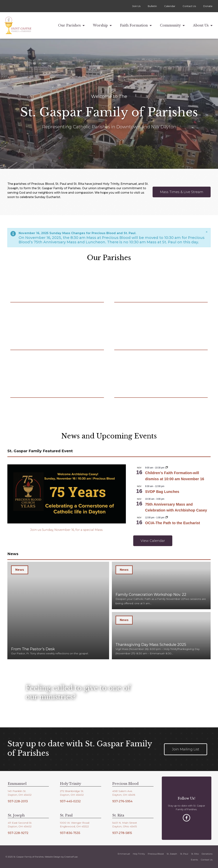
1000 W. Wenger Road (75, 823)
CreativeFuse (71, 857)
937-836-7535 (70, 833)
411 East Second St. (20, 823)
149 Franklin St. (17, 791)
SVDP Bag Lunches (162, 492)
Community (172, 25)
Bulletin (152, 6)
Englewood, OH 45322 (74, 826)
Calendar (170, 6)
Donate (208, 6)
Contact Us (189, 6)
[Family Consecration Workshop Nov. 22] (161, 585)
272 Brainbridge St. (72, 791)
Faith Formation (136, 25)
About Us (203, 25)
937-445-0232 (70, 801)
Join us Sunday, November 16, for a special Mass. (67, 530)
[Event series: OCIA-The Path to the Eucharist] (167, 518)
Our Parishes (71, 25)
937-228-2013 (18, 801)
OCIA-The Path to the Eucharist (172, 523)
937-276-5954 (122, 801)
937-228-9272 (18, 833)
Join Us (136, 6)
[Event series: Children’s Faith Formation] (167, 468)
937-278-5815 (122, 833)
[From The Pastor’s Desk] (58, 611)
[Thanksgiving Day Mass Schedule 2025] (161, 636)
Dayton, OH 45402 (20, 795)
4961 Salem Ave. (122, 791)
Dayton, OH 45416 (124, 795)
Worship (102, 25)
